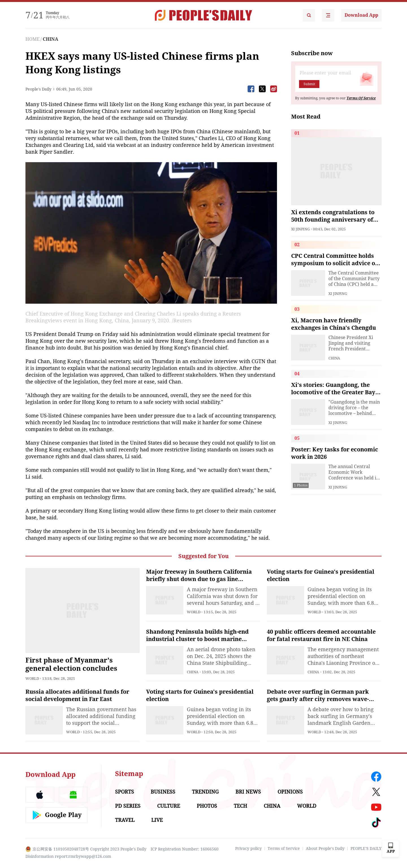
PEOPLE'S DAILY (366, 848)
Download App (361, 15)
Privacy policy (248, 848)
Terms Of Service (361, 98)
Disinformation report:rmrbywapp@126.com (68, 856)
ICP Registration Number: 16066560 (185, 849)
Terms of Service (284, 848)
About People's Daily (325, 848)
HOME (33, 39)
